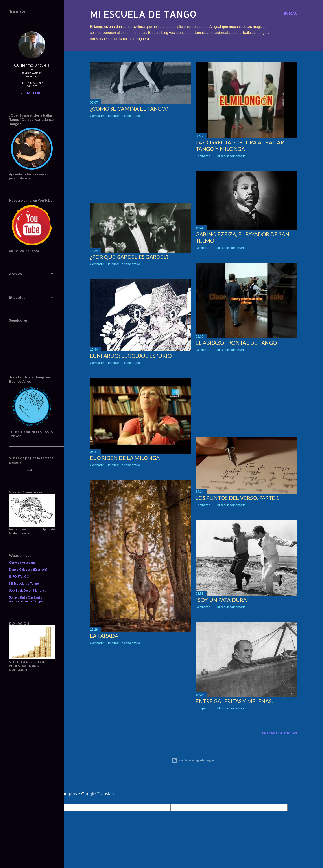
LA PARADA (104, 636)
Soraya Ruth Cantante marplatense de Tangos (26, 599)
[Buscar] (290, 13)
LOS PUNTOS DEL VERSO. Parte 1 (237, 498)
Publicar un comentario (124, 116)
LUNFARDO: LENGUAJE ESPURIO (131, 356)
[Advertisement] (141, 160)
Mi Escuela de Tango (24, 583)
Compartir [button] (97, 116)
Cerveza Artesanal (23, 562)
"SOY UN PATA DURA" (222, 600)
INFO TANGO (19, 576)
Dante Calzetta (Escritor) (28, 569)
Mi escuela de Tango (143, 14)
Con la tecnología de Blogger (193, 760)
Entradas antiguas (279, 733)
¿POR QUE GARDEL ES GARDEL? (129, 257)
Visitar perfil (32, 93)
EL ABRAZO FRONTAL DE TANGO (236, 343)
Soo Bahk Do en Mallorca (28, 590)
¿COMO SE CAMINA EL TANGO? (129, 109)
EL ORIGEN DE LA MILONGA (125, 458)
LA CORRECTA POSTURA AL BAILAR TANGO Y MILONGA (240, 146)
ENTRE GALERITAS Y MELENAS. (234, 701)
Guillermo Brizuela (32, 65)
